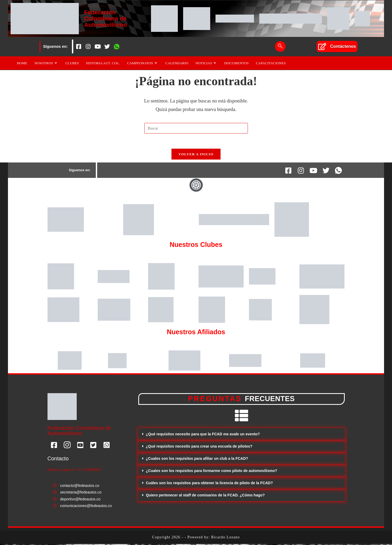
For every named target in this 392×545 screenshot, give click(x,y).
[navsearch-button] (280, 46)
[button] (242, 435)
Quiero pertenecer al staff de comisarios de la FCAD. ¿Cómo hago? (205, 496)
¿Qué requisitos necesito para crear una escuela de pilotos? (199, 447)
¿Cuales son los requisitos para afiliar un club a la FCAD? (197, 460)
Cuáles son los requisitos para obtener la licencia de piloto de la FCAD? (209, 484)
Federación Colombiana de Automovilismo (106, 19)
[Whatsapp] (117, 46)
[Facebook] (79, 46)
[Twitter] (107, 46)
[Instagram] (88, 46)
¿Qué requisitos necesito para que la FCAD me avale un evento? (203, 435)
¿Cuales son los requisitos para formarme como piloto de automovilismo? (212, 472)
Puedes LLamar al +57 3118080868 (74, 471)
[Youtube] (98, 46)
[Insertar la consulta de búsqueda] (196, 128)
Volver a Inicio (196, 155)
